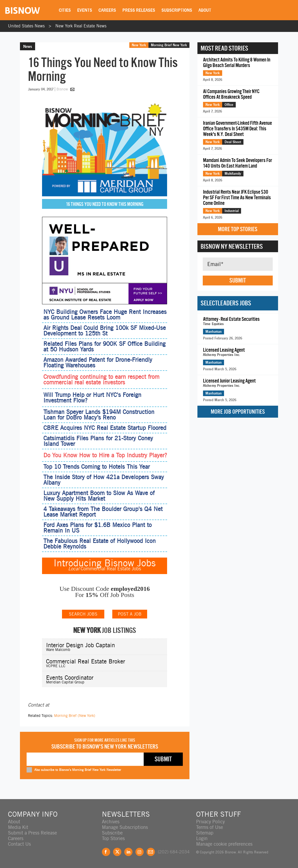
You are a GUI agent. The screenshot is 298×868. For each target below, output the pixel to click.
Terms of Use (210, 827)
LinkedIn (128, 852)
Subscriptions (177, 10)
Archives (111, 822)
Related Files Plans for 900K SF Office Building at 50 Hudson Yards (104, 346)
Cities (65, 10)
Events (85, 10)
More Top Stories (238, 229)
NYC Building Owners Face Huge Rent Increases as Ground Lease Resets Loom (105, 315)
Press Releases (139, 10)
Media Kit (18, 827)
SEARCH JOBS (83, 614)
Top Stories (113, 838)
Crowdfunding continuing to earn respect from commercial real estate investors (101, 380)
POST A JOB (130, 614)
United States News (26, 26)
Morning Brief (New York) (75, 716)
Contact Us (19, 844)
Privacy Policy (210, 822)
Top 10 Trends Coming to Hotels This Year (97, 467)
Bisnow (62, 89)
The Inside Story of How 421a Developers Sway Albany (104, 480)
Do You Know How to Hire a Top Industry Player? (105, 455)
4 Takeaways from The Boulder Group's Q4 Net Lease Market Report (103, 512)
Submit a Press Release (32, 833)
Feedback (151, 852)
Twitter (117, 852)
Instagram (140, 852)
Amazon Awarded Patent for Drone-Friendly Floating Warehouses (98, 362)
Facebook (106, 852)
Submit (238, 280)
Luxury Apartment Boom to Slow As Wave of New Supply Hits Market (99, 496)
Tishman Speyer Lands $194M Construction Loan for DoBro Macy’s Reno (99, 415)
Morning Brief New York (169, 45)
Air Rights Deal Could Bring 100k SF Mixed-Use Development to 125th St (105, 331)
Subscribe (112, 833)
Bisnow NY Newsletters (232, 246)
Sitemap (205, 833)
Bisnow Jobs (130, 563)
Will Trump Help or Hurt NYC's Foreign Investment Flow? (92, 398)
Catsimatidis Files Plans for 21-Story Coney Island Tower (98, 441)
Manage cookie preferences (224, 844)
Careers (107, 10)
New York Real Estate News (81, 26)
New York (139, 45)
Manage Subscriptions (125, 827)
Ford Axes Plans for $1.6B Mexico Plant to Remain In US (98, 528)
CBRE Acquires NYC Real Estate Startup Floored (105, 428)
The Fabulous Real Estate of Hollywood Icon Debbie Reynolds (100, 544)
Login (202, 838)
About (205, 10)
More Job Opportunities (238, 412)
